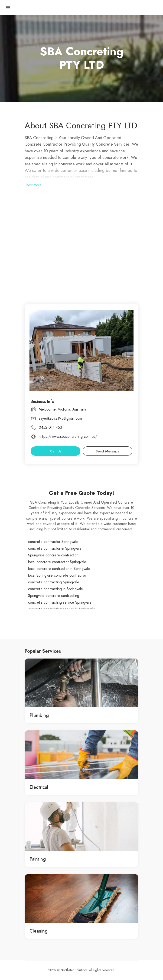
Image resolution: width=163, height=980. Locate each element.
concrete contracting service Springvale (60, 602)
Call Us (56, 451)
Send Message (108, 451)
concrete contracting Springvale (54, 582)
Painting (38, 859)
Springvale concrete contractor (53, 555)
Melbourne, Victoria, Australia (62, 409)
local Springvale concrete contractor (57, 575)
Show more (33, 185)
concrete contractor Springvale (53, 542)
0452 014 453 (50, 428)
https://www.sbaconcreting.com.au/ (68, 437)
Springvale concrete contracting (54, 596)
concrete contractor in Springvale (55, 549)
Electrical (39, 787)
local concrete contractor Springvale (57, 562)
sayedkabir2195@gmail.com (60, 418)
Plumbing (39, 715)
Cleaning (39, 931)
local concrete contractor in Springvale (59, 569)
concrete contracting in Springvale (55, 589)
